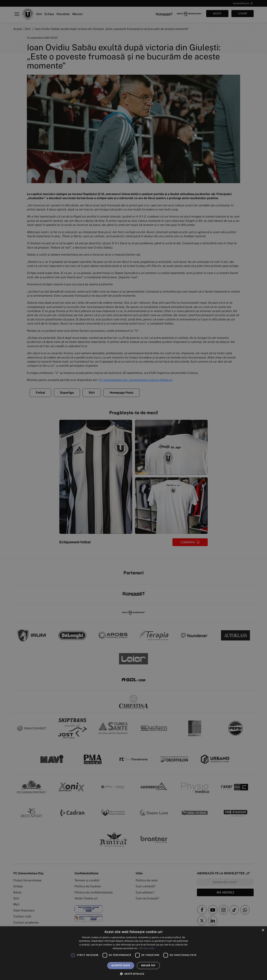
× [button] (263, 930)
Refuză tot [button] (148, 965)
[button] (133, 974)
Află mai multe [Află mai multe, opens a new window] (147, 948)
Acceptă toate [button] (121, 965)
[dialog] (133, 953)
